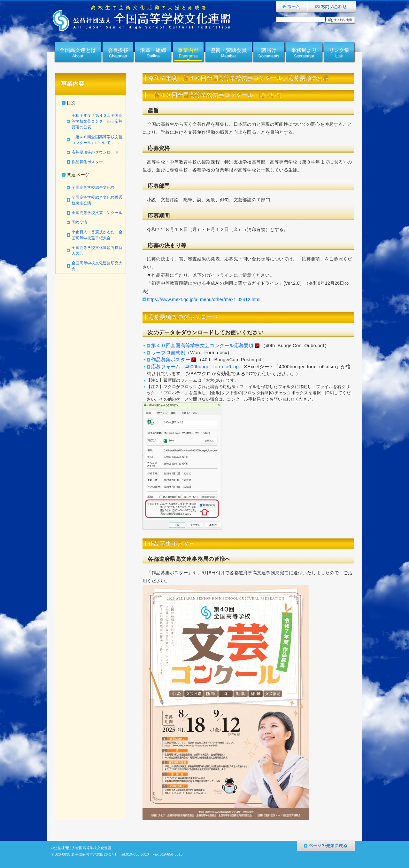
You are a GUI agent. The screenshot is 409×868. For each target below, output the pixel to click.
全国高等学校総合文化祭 (93, 187)
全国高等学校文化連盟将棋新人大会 (97, 251)
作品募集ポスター (87, 162)
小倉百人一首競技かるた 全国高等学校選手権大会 (97, 235)
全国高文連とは (78, 53)
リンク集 (339, 53)
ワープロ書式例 (168, 353)
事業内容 (188, 53)
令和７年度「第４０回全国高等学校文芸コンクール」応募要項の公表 (97, 121)
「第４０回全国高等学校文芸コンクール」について (97, 140)
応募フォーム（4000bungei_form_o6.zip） (197, 367)
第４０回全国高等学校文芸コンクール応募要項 (206, 346)
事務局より (304, 53)
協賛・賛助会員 (228, 53)
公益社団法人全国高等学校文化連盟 (142, 18)
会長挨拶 (118, 53)
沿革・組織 (153, 53)
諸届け (269, 53)
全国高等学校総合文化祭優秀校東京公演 (97, 200)
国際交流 (79, 222)
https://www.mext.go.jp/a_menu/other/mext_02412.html (204, 299)
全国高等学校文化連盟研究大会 (97, 266)
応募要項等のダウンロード (95, 152)
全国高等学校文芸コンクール (97, 213)
